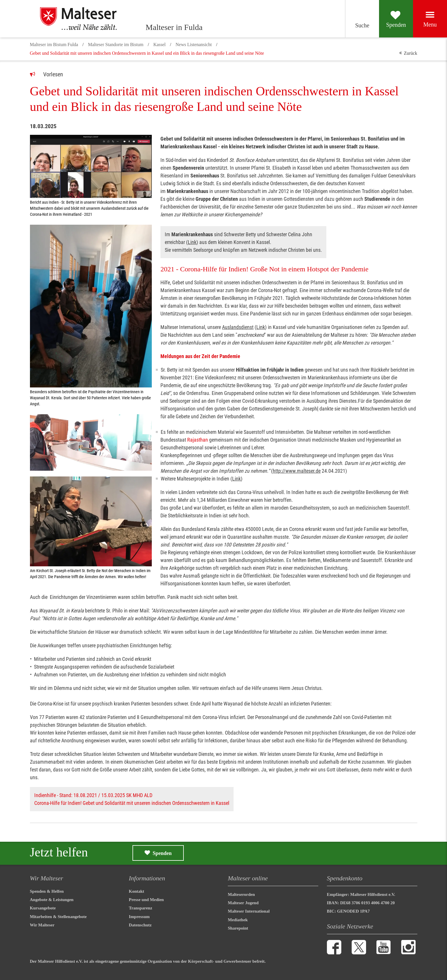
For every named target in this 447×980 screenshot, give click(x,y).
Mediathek (238, 920)
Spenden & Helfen (47, 891)
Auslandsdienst (238, 327)
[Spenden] (389, 19)
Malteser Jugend (243, 903)
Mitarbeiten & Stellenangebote (58, 917)
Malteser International (249, 911)
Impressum (139, 917)
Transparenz (140, 908)
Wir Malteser (42, 925)
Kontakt (136, 891)
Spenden (162, 853)
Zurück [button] (410, 53)
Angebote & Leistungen (52, 900)
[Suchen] (350, 19)
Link (192, 242)
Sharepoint (238, 928)
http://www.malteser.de (297, 471)
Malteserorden (241, 894)
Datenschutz (140, 925)
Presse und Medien (146, 900)
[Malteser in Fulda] (85, 19)
